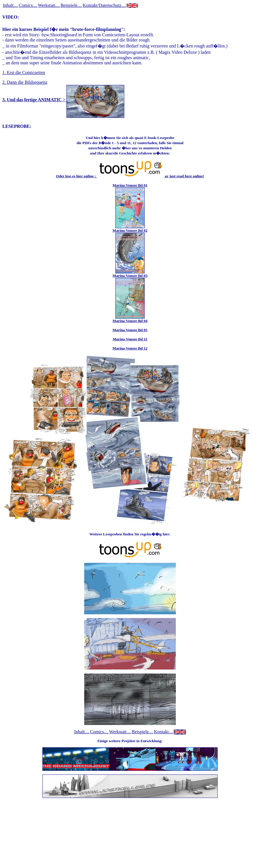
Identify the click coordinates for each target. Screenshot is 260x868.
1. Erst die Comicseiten (24, 73)
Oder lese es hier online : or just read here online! (130, 176)
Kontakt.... (164, 732)
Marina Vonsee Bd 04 (130, 321)
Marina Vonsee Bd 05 (130, 330)
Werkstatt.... (49, 5)
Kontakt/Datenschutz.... (104, 5)
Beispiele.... (71, 5)
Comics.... (28, 5)
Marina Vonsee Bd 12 (130, 348)
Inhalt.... (10, 5)
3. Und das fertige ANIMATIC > (63, 100)
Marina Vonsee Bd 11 (130, 339)
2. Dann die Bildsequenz (25, 82)
